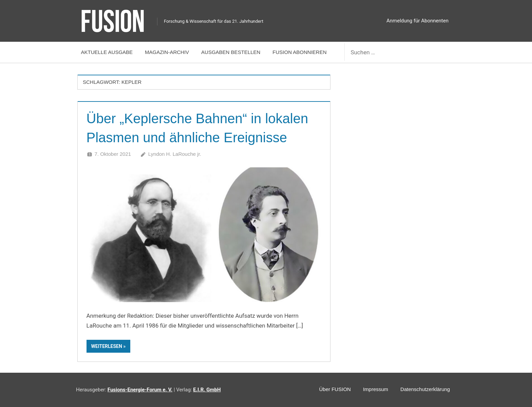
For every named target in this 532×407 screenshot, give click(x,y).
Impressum (376, 389)
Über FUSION (335, 389)
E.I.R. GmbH (207, 390)
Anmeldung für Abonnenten (417, 21)
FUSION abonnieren (299, 52)
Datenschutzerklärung (425, 389)
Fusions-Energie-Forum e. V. (140, 390)
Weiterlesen (107, 346)
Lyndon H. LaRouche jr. (175, 154)
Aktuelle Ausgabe (107, 52)
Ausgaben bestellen (231, 52)
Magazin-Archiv (167, 52)
